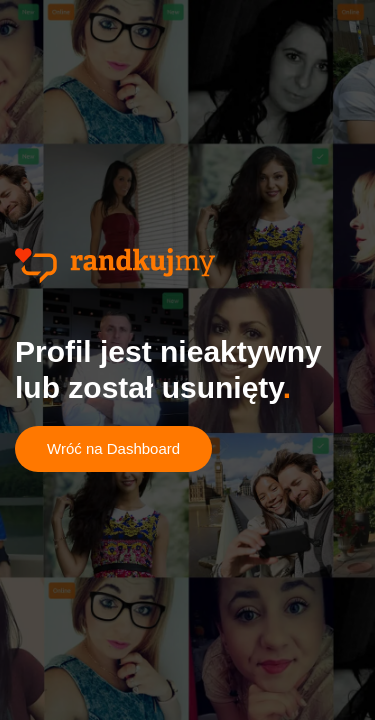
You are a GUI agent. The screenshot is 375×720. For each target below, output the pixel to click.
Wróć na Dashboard (113, 448)
